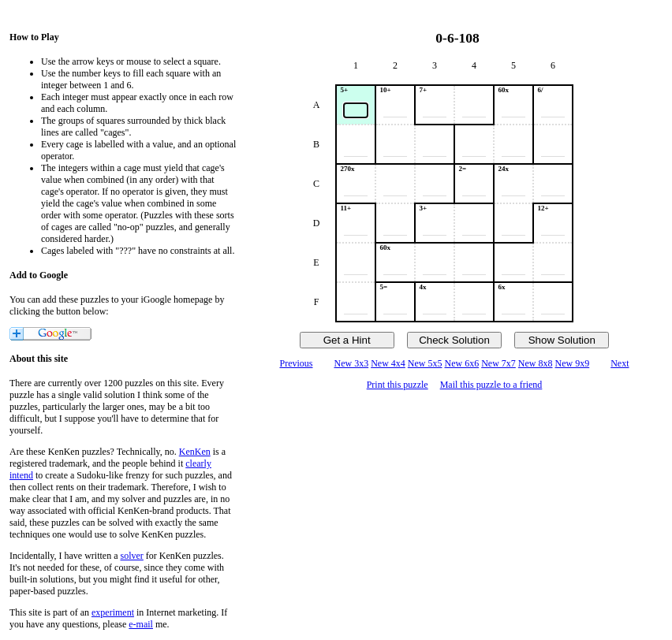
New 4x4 (388, 363)
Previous (296, 363)
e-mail (141, 624)
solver (132, 556)
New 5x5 (425, 363)
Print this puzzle (398, 385)
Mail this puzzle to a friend (491, 385)
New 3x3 (351, 363)
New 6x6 (462, 363)
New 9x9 (573, 363)
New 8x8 (536, 363)
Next (620, 363)
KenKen (195, 452)
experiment (113, 612)
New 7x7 (498, 363)
